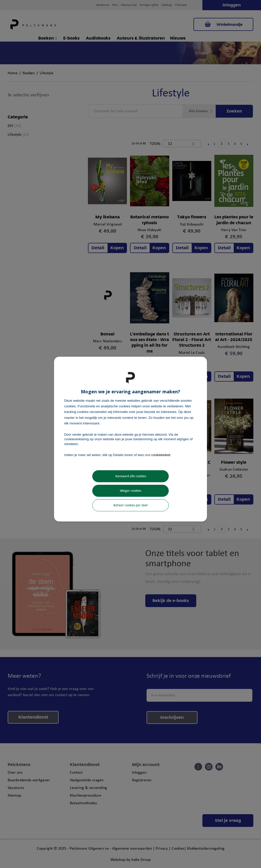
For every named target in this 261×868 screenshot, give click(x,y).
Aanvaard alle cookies (131, 476)
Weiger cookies (130, 491)
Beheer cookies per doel (130, 505)
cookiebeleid (161, 455)
